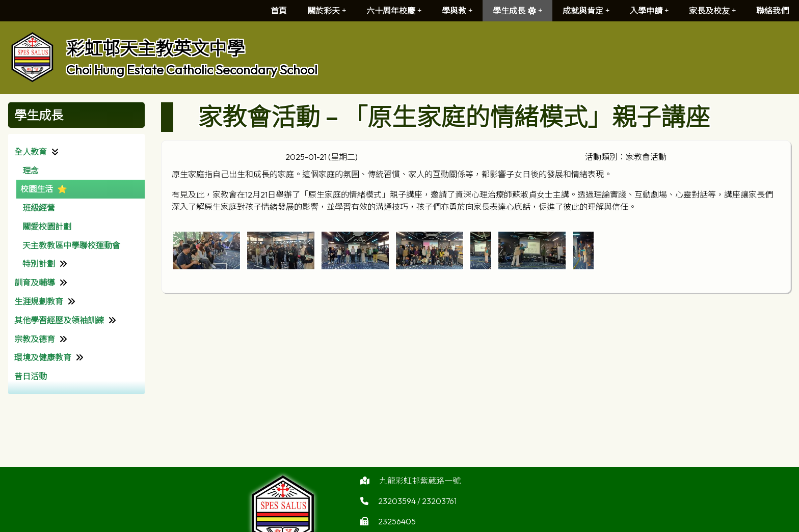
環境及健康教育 (43, 357)
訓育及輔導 (35, 283)
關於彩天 (327, 11)
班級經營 (39, 208)
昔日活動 (31, 376)
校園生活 (37, 189)
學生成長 (517, 11)
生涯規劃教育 (39, 301)
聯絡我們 (773, 11)
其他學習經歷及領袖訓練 (59, 320)
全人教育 (31, 152)
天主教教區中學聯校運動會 (71, 245)
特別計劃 (39, 264)
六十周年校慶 (394, 11)
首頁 (279, 11)
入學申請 (649, 11)
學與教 (457, 11)
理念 (31, 171)
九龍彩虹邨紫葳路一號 (420, 486)
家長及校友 (712, 11)
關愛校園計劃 (47, 227)
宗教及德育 (35, 339)
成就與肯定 (586, 11)
